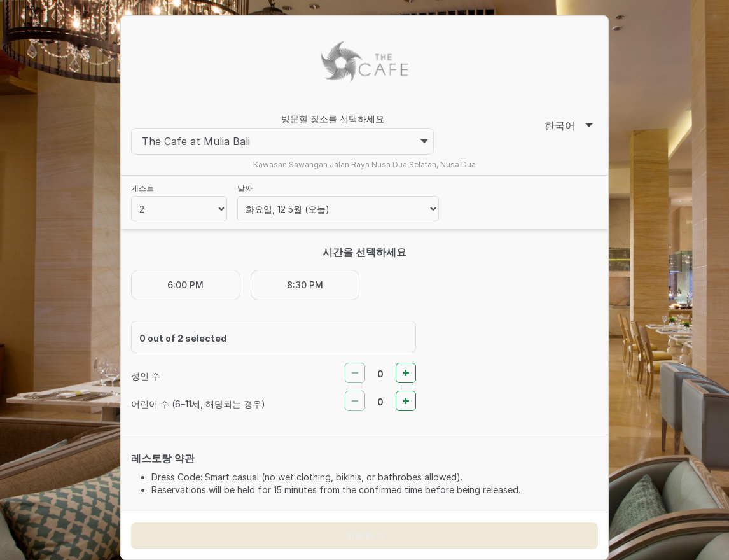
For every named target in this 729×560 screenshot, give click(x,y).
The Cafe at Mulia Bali (285, 141)
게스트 (142, 188)
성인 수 (146, 376)
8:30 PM (305, 285)
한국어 (569, 125)
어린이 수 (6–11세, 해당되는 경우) (198, 404)
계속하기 (364, 536)
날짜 (245, 188)
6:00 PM (185, 285)
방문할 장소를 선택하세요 (333, 119)
